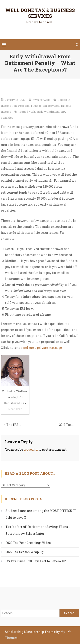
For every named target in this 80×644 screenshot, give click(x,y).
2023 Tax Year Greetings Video (28, 543)
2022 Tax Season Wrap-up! (25, 552)
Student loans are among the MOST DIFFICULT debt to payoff (41, 514)
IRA (63, 112)
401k (32, 112)
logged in (31, 449)
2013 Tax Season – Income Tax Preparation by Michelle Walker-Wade (69, 425)
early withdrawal (48, 112)
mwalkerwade (42, 100)
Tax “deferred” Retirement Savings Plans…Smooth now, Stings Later (38, 530)
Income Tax (9, 106)
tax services (51, 106)
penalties (7, 118)
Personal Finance (30, 106)
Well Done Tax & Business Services (40, 13)
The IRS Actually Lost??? (15, 425)
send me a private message (41, 348)
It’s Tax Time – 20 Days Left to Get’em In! (36, 561)
